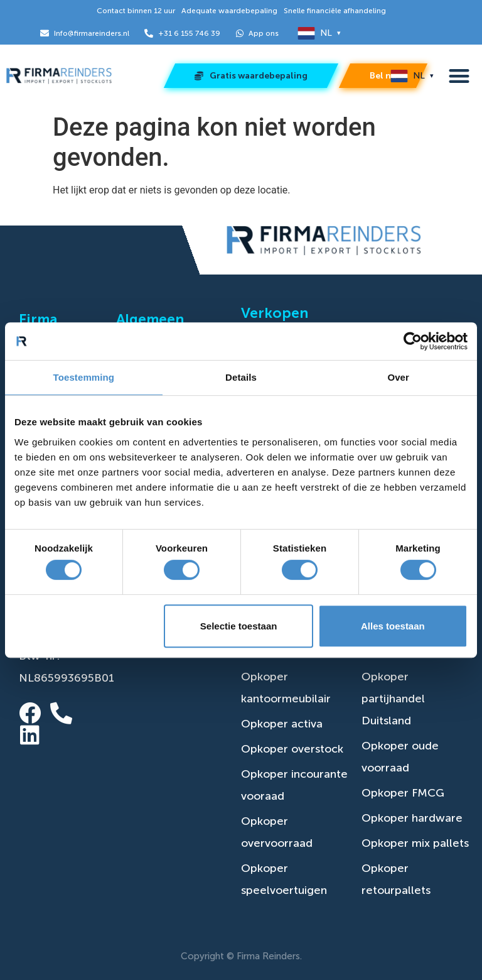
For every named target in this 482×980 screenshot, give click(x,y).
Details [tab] (241, 377)
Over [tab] (398, 377)
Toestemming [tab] (84, 377)
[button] (459, 76)
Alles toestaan (393, 626)
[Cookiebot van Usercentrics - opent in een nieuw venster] (413, 341)
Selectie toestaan (239, 626)
